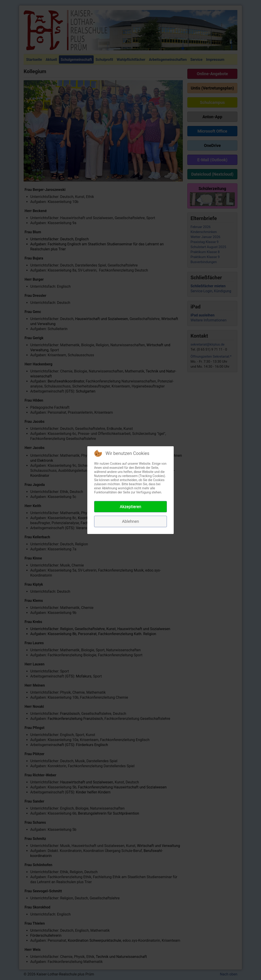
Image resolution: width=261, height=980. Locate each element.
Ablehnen (130, 521)
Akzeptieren (131, 507)
